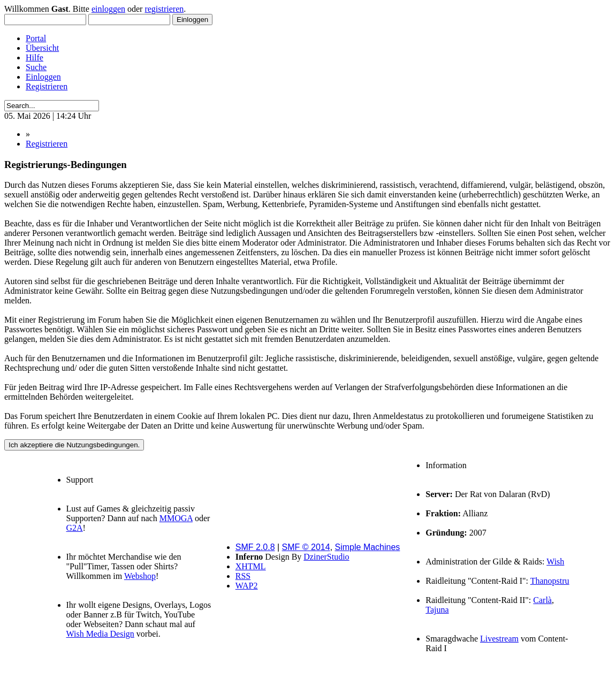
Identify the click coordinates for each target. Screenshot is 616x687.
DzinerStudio (326, 557)
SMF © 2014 (306, 547)
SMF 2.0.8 (255, 547)
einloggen (108, 9)
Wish (555, 562)
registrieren (164, 9)
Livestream (499, 639)
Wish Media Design (100, 634)
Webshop (140, 576)
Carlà (542, 600)
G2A (75, 528)
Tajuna (437, 610)
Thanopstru (550, 581)
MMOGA (176, 518)
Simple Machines (368, 547)
